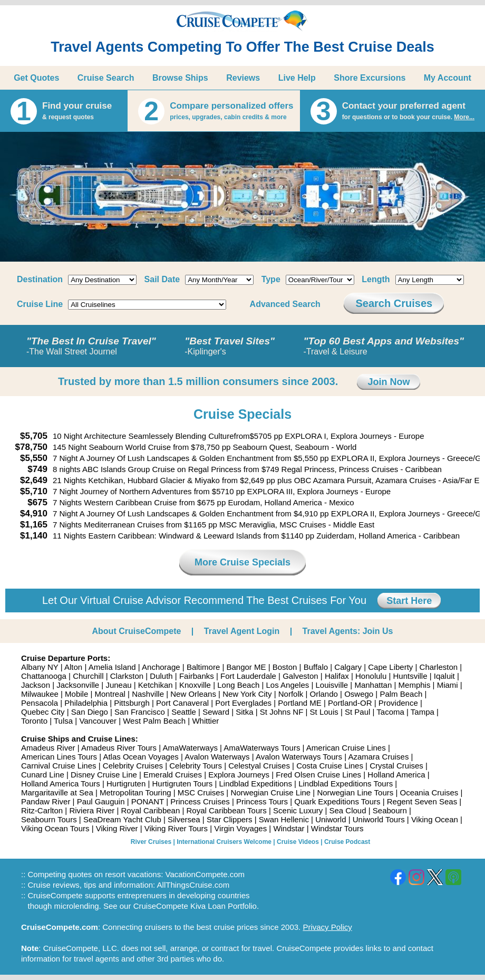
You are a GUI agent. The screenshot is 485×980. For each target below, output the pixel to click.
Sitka (244, 712)
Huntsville (410, 676)
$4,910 (34, 513)
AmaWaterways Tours (262, 748)
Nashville (148, 694)
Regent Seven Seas (422, 801)
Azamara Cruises (378, 757)
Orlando (324, 694)
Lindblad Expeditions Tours (346, 784)
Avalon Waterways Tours (299, 757)
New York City (247, 694)
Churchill (88, 676)
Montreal (110, 694)
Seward (216, 712)
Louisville (332, 685)
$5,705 (34, 436)
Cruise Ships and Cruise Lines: (80, 739)
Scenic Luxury (298, 810)
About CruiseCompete (137, 631)
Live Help (297, 78)
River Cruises (151, 842)
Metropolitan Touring (135, 792)
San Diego (90, 712)
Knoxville (195, 685)
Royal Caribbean (151, 810)
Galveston (300, 676)
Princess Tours (262, 801)
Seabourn (390, 810)
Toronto (34, 721)
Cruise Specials (242, 414)
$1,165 (34, 525)
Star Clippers (230, 819)
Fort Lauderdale (248, 676)
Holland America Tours (61, 784)
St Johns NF (282, 712)
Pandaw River (46, 801)
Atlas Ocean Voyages (140, 757)
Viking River (117, 828)
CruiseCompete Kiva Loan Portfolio (195, 906)
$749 (37, 469)
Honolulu (371, 676)
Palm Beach (401, 694)
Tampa (423, 712)
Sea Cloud (347, 810)
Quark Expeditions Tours (337, 801)
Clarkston (127, 676)
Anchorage (161, 667)
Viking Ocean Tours (55, 828)
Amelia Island (112, 667)
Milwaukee (40, 694)
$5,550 (34, 458)
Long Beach (238, 685)
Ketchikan (156, 685)
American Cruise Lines (346, 748)
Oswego (359, 694)
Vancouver (98, 721)
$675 (37, 502)
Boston (285, 667)
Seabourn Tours (49, 819)
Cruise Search (106, 78)
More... (464, 117)
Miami (448, 685)
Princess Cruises (200, 801)
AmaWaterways (190, 748)
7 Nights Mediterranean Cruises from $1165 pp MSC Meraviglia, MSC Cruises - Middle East (214, 525)
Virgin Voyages (240, 828)
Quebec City (43, 712)
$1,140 (34, 536)
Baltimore (203, 667)
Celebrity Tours (196, 766)
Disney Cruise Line (104, 775)
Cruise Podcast (347, 842)
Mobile (76, 694)
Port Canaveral (182, 703)
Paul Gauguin (101, 801)
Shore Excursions (370, 78)
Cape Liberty (390, 667)
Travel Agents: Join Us (348, 631)
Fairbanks (197, 676)
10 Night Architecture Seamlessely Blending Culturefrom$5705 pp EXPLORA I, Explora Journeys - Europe (239, 436)
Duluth (161, 676)
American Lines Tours (59, 757)
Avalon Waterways (217, 757)
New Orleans (193, 694)
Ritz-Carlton (42, 810)
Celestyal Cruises (259, 766)
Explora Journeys (239, 775)
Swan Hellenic (284, 819)
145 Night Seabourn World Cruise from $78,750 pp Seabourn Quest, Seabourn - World (205, 447)
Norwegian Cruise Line (270, 792)
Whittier (205, 721)
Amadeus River (48, 748)
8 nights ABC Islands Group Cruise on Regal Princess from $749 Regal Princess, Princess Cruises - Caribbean (247, 469)
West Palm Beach (154, 721)
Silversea (184, 819)
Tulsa (63, 721)
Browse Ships (180, 78)
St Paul (357, 712)
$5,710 (34, 491)
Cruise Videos (298, 842)
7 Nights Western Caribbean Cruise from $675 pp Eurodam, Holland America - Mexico (203, 502)
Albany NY (40, 667)
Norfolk (291, 694)
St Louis (324, 712)
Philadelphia (86, 703)
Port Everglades (243, 703)
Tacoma (390, 712)
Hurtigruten (126, 784)
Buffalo (316, 667)
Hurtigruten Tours (182, 784)
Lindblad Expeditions (255, 784)
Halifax (337, 676)
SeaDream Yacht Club (122, 819)
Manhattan (373, 685)
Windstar (289, 828)
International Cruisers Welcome (224, 842)
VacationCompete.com (205, 874)
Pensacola (40, 703)
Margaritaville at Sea (57, 792)
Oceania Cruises (429, 792)
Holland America (396, 775)
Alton (73, 667)
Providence (398, 703)
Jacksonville (78, 685)
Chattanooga (44, 676)
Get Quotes (36, 78)
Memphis (415, 685)
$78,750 (31, 447)
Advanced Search (285, 304)
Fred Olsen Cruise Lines (318, 775)
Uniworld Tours (379, 819)
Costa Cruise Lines (330, 766)
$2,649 (34, 480)
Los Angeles (288, 685)
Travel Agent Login (242, 631)
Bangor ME (246, 667)
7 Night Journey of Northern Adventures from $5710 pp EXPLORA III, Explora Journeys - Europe (222, 491)
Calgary (348, 667)
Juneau (118, 685)
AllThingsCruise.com (193, 885)
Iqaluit (444, 676)
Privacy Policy (327, 927)
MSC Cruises (201, 792)
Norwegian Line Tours (355, 792)
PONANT (148, 801)
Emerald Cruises (173, 775)
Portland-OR (350, 703)
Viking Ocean (435, 819)
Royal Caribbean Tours (226, 810)
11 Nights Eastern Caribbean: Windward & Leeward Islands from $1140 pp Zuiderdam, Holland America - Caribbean (256, 536)
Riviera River (92, 810)
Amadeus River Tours (119, 748)
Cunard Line (43, 775)
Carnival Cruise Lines (59, 766)
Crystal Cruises (396, 766)
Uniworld (331, 819)
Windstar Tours (337, 828)
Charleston (439, 667)
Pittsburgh (132, 703)
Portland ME (300, 703)
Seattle (184, 712)
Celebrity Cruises (133, 766)
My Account (448, 78)
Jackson (36, 685)
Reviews (243, 78)
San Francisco (140, 712)
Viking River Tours (176, 828)
